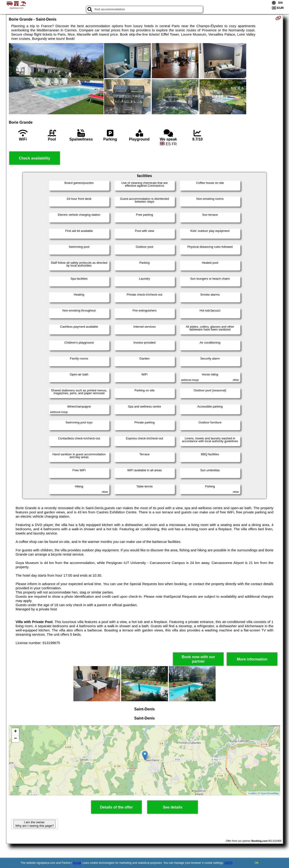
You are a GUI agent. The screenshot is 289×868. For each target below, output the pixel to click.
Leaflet (252, 793)
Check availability (35, 158)
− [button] (16, 739)
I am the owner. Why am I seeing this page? (34, 824)
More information (252, 659)
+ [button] (16, 732)
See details (173, 807)
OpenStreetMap (270, 793)
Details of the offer (116, 807)
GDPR (229, 863)
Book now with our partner (198, 659)
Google (77, 863)
